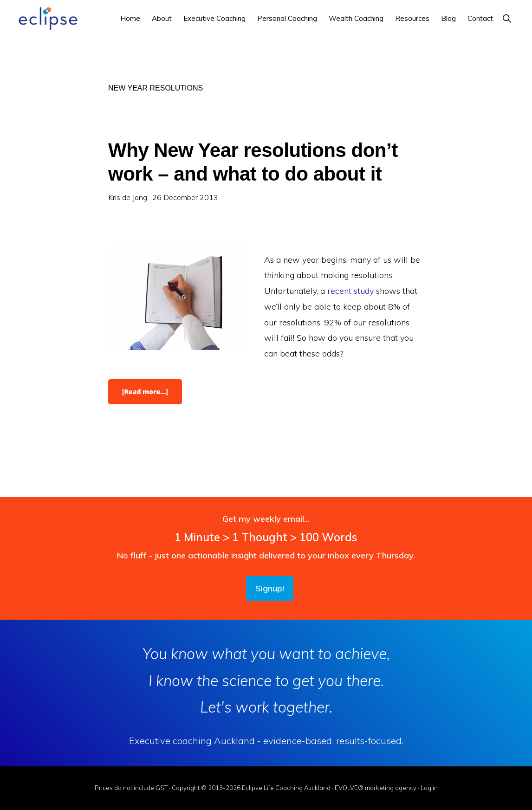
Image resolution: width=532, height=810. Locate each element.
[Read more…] (152, 395)
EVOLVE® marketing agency (376, 788)
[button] (507, 18)
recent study (352, 291)
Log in (429, 788)
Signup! (270, 588)
